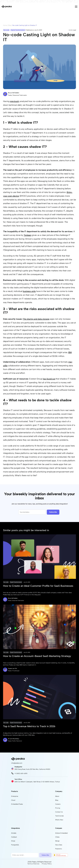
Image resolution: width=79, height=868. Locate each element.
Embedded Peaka (17, 804)
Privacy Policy (47, 864)
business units (29, 291)
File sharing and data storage (36, 319)
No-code (6, 582)
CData (57, 837)
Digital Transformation (16, 582)
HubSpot (14, 837)
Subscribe (53, 512)
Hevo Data (59, 845)
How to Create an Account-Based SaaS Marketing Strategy (37, 656)
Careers (58, 804)
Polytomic (59, 849)
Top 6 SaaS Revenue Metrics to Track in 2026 (29, 726)
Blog (10, 25)
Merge (57, 841)
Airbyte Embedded (61, 833)
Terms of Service (33, 864)
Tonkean (28, 235)
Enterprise (15, 796)
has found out (49, 379)
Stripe (13, 841)
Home (5, 25)
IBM (70, 352)
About (57, 796)
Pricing (58, 808)
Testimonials (59, 816)
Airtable (14, 833)
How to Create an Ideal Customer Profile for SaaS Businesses (38, 586)
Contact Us (59, 812)
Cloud (13, 800)
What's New (59, 820)
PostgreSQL (15, 845)
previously (15, 101)
